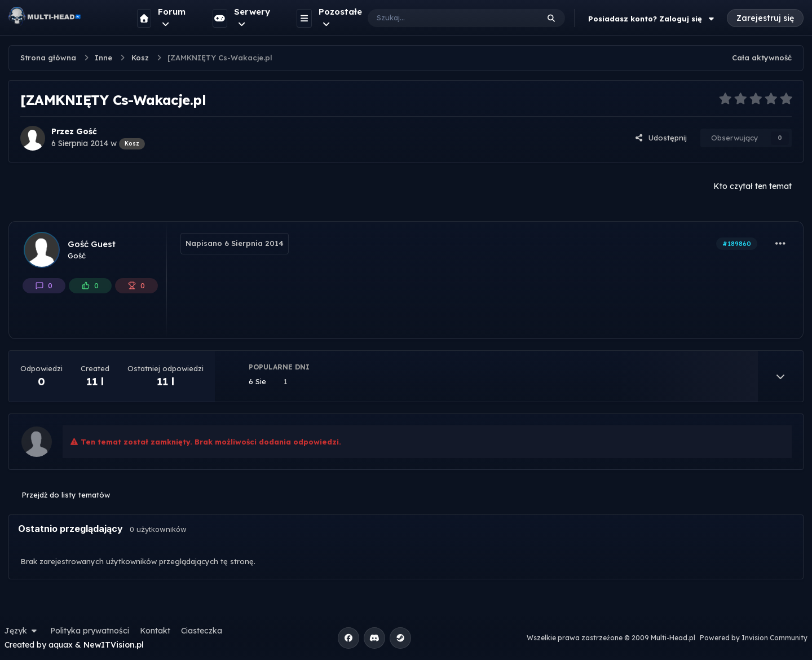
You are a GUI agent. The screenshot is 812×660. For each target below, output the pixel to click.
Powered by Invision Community (754, 638)
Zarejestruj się (765, 18)
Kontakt (155, 631)
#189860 (737, 244)
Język (22, 631)
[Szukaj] (442, 18)
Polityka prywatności (90, 631)
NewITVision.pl (114, 645)
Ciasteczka (202, 631)
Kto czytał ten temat (753, 186)
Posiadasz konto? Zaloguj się (652, 19)
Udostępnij (661, 138)
